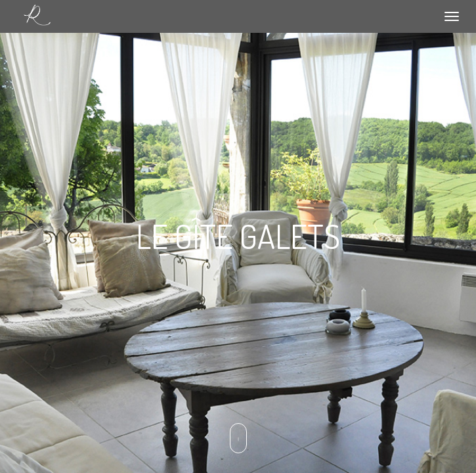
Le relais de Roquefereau (37, 16)
